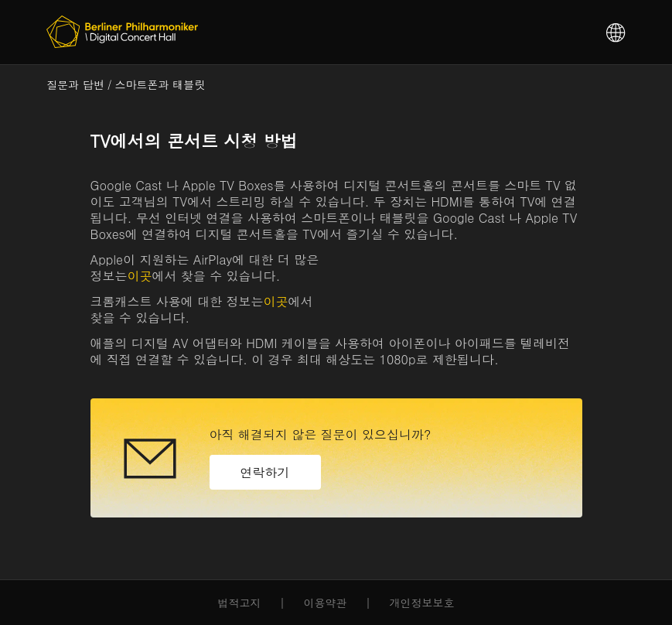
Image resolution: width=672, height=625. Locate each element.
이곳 (140, 276)
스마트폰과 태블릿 (160, 85)
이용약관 (326, 603)
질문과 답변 (75, 85)
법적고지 (240, 603)
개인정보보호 (422, 603)
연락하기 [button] (265, 472)
